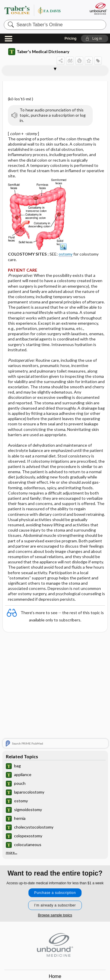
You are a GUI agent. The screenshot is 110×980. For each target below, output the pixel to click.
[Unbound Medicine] (98, 9)
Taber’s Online (40, 10)
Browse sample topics (55, 915)
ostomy (66, 254)
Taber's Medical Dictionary (39, 52)
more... (12, 853)
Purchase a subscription (55, 893)
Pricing (71, 39)
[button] (95, 39)
